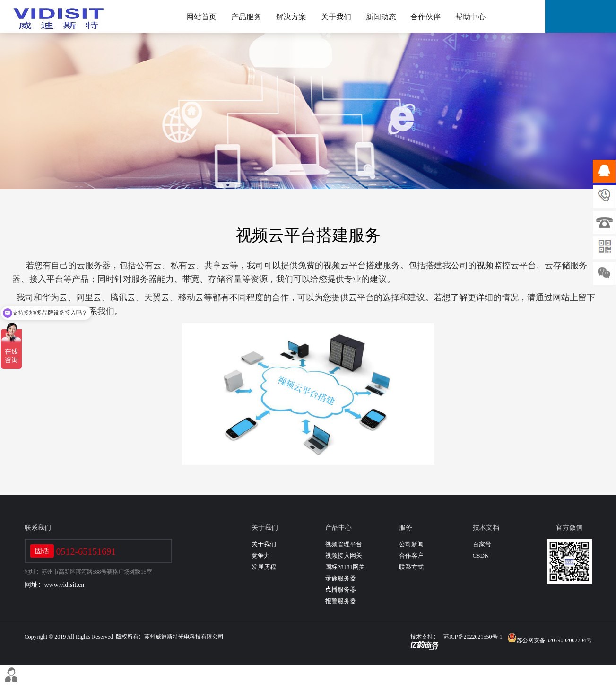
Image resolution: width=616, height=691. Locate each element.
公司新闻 (411, 544)
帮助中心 (470, 17)
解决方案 (291, 17)
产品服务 (246, 17)
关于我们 (336, 17)
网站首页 (201, 17)
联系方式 (411, 567)
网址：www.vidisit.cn (55, 585)
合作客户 (411, 555)
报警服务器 (341, 601)
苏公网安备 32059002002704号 (550, 638)
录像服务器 (341, 578)
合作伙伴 (425, 17)
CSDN (481, 555)
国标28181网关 (345, 567)
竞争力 (261, 555)
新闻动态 (381, 17)
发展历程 (264, 567)
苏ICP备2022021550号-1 (473, 636)
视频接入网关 (344, 555)
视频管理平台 (344, 544)
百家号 (482, 544)
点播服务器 (341, 590)
